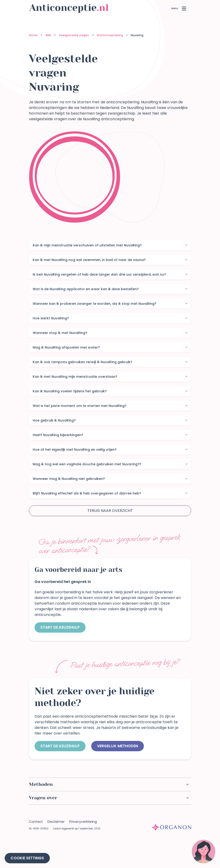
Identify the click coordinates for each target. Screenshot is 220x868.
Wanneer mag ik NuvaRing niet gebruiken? (110, 479)
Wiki (48, 35)
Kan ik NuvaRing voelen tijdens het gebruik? (110, 391)
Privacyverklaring (83, 822)
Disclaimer (56, 822)
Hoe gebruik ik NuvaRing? (110, 420)
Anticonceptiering (110, 35)
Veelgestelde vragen (74, 35)
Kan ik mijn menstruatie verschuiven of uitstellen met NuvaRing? (110, 245)
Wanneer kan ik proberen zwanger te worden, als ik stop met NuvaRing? (110, 304)
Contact (36, 822)
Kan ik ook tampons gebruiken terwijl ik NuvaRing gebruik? (110, 362)
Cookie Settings (27, 858)
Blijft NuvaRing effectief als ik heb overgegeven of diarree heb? (110, 493)
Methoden (109, 784)
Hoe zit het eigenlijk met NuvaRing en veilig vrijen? (110, 450)
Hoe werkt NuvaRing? (110, 318)
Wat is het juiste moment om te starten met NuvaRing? (110, 406)
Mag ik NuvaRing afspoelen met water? (110, 347)
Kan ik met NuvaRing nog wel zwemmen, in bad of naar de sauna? (110, 260)
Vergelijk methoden (118, 746)
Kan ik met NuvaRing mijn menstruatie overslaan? (110, 377)
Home (33, 35)
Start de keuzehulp (60, 627)
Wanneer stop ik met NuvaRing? (110, 333)
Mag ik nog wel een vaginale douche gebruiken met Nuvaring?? (110, 464)
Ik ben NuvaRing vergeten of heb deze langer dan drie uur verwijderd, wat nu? (110, 274)
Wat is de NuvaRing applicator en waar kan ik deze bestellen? (110, 289)
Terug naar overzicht (110, 511)
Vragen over (109, 798)
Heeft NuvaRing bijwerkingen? (110, 435)
